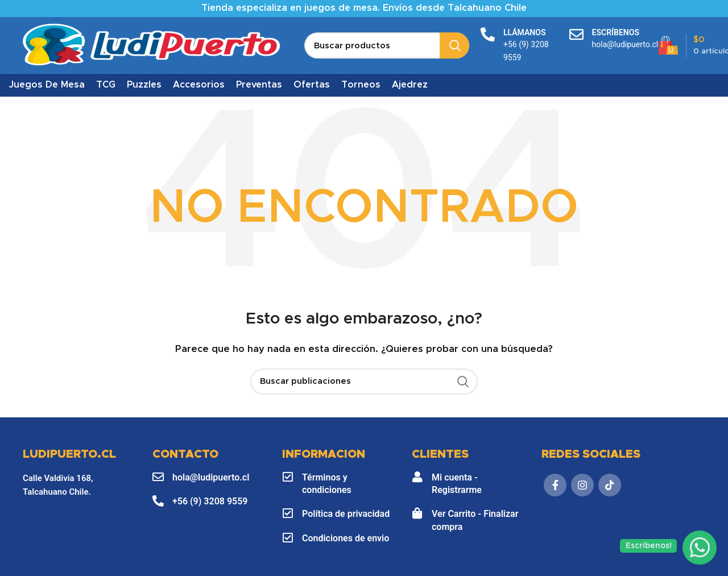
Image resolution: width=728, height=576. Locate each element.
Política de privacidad (346, 514)
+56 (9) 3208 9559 (210, 501)
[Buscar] (387, 45)
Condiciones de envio (346, 538)
